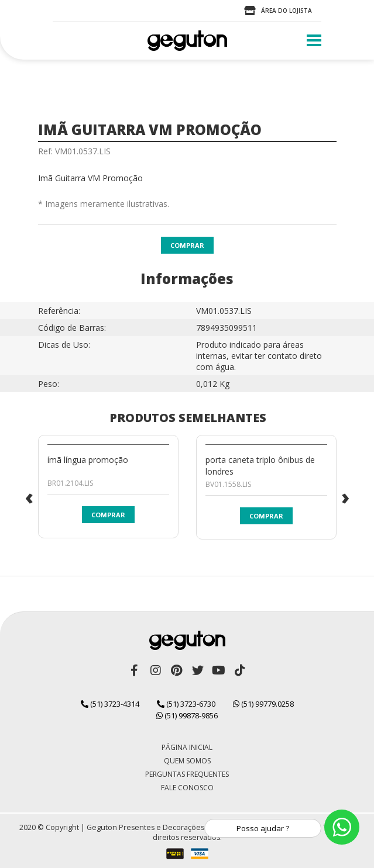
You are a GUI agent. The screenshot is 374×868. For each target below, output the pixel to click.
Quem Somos (187, 761)
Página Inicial (187, 747)
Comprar (187, 245)
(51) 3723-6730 (186, 704)
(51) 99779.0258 (263, 704)
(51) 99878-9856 (187, 715)
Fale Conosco (187, 788)
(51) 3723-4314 (110, 704)
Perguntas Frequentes (187, 774)
